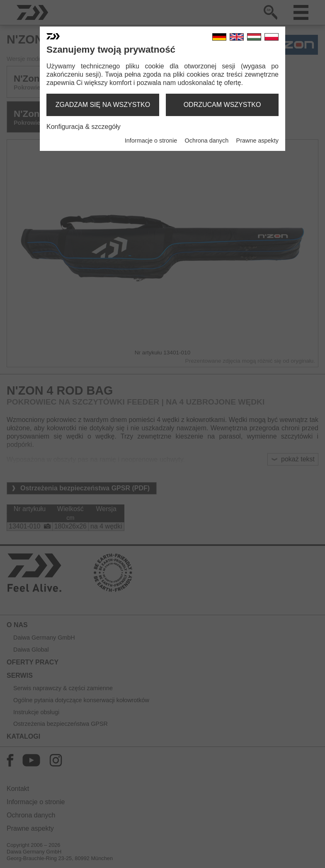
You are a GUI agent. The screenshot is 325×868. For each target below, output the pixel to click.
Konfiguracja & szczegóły (84, 127)
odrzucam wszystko (222, 105)
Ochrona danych (207, 141)
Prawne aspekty (257, 141)
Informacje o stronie (151, 141)
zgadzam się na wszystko (103, 105)
